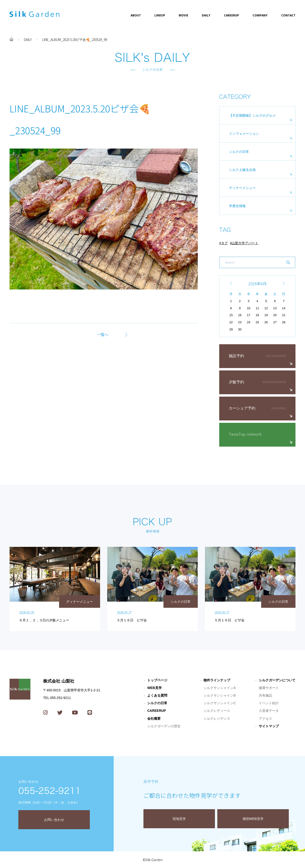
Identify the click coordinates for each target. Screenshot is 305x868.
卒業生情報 (237, 206)
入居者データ (269, 711)
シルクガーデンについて (277, 680)
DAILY (206, 15)
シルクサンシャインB (220, 695)
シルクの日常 (239, 152)
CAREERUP (231, 15)
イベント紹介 (269, 703)
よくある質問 (157, 695)
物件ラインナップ (217, 680)
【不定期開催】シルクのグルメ (252, 115)
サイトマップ (269, 726)
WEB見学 (155, 688)
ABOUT (136, 15)
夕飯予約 (236, 382)
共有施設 (265, 695)
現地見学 (179, 819)
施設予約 (236, 356)
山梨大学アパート (245, 243)
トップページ (157, 680)
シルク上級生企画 (242, 170)
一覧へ (103, 335)
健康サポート (269, 688)
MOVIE (183, 15)
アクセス (265, 718)
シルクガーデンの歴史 (164, 726)
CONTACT (288, 15)
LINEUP (160, 15)
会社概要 (154, 718)
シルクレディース (217, 711)
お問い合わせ (54, 820)
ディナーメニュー (242, 188)
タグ (224, 243)
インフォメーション (244, 134)
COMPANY (260, 15)
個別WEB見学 (253, 819)
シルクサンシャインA (220, 688)
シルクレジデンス (217, 718)
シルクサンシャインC (220, 703)
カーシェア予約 (242, 408)
